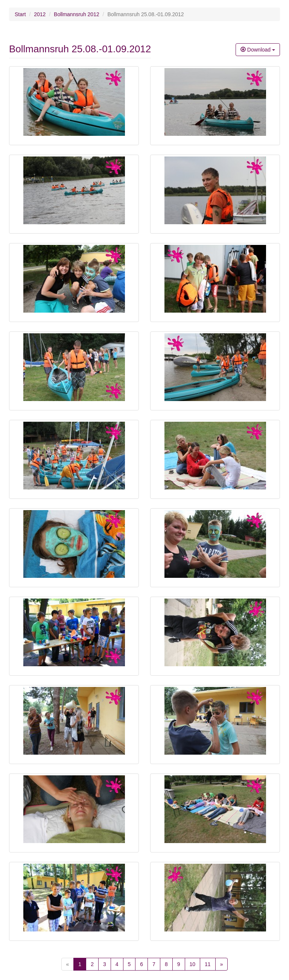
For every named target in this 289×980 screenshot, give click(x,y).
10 (193, 964)
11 (208, 964)
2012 (40, 14)
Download (258, 50)
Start (20, 14)
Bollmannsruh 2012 (77, 14)
